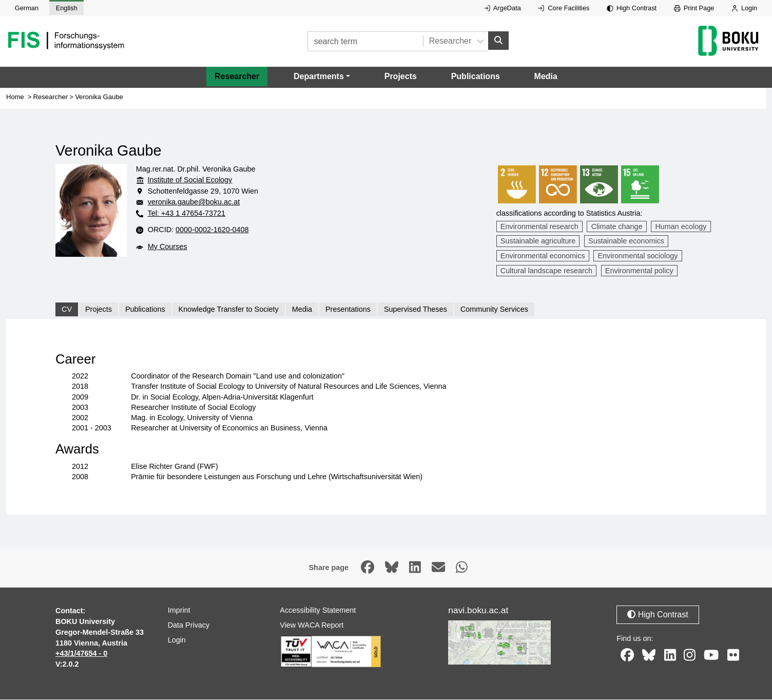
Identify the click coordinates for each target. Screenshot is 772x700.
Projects (401, 76)
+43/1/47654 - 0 (81, 654)
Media (546, 76)
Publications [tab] (145, 310)
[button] (322, 77)
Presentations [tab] (348, 310)
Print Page (694, 8)
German (27, 8)
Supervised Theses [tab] (416, 310)
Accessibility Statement (318, 611)
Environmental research (539, 226)
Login (744, 8)
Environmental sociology (638, 256)
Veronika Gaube (99, 97)
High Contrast (632, 8)
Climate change (617, 226)
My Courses (168, 247)
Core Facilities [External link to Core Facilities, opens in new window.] (564, 8)
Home (15, 97)
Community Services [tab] (494, 310)
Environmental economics (543, 256)
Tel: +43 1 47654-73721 (186, 214)
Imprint (179, 611)
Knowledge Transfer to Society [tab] (229, 310)
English (67, 8)
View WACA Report (312, 626)
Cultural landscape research (546, 271)
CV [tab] (67, 310)
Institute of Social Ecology (190, 180)
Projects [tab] (99, 310)
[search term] (365, 41)
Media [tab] (302, 310)
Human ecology (681, 226)
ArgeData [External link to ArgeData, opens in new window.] (503, 8)
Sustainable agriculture (538, 241)
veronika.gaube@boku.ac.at (194, 202)
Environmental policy (639, 271)
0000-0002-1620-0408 (212, 230)
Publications (476, 76)
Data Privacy (189, 626)
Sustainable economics (626, 241)
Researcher (237, 76)
